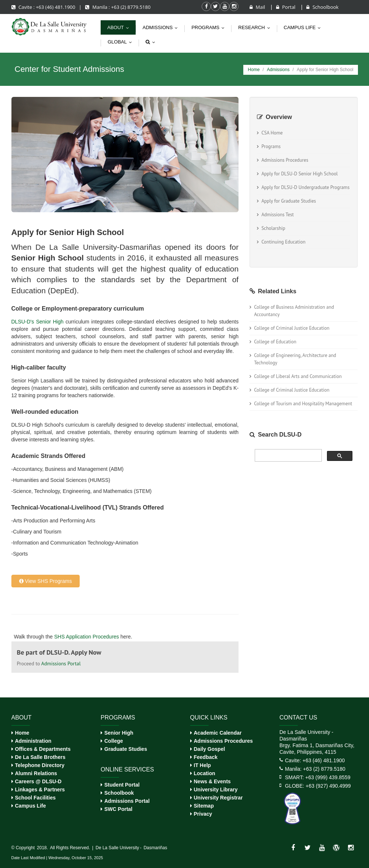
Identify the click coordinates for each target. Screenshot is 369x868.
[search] (288, 456)
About (120, 27)
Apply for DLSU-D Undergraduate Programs (305, 187)
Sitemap (204, 806)
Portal (286, 7)
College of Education (275, 342)
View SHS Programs (46, 420)
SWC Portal (118, 809)
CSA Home (272, 133)
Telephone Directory (40, 765)
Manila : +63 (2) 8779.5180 (118, 7)
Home (254, 70)
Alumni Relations (36, 773)
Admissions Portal (127, 801)
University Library (216, 790)
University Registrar (218, 798)
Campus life (304, 27)
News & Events (212, 781)
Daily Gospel (210, 749)
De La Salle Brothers (40, 757)
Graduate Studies (126, 749)
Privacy (203, 814)
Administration (33, 741)
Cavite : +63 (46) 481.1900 (44, 7)
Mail (258, 7)
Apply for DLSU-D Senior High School (300, 174)
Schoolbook (322, 7)
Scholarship (273, 228)
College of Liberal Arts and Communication (298, 376)
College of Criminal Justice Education (292, 328)
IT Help (203, 765)
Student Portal (122, 785)
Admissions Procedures (285, 160)
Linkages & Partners (40, 790)
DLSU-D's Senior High (38, 322)
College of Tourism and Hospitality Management (303, 404)
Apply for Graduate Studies (289, 201)
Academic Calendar (218, 733)
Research (256, 27)
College (114, 741)
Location (205, 773)
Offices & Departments (43, 749)
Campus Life (31, 806)
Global (121, 42)
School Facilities (35, 798)
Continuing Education (283, 242)
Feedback (206, 757)
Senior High (119, 733)
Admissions (162, 27)
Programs (210, 27)
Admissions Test (278, 215)
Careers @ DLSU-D (38, 781)
